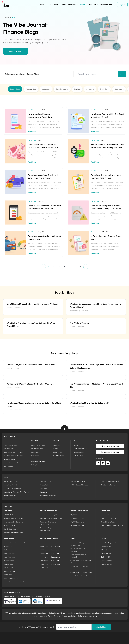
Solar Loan (35, 456)
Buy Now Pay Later (38, 445)
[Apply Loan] (74, 627)
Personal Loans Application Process (16, 582)
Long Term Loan (9, 557)
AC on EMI (105, 550)
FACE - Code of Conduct (79, 485)
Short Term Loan (9, 553)
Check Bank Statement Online (81, 572)
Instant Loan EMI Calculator (13, 522)
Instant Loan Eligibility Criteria (50, 515)
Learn (82, 5)
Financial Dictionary (81, 449)
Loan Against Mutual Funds (13, 452)
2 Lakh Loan (44, 564)
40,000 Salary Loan (77, 522)
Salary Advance (37, 465)
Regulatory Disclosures (48, 496)
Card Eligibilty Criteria (109, 522)
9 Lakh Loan (55, 561)
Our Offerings (53, 5)
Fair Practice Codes (11, 481)
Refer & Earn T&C (46, 481)
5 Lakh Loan (55, 546)
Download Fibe (106, 5)
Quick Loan (8, 575)
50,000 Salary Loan (77, 525)
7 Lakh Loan (55, 553)
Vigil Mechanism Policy (78, 481)
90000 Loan (44, 557)
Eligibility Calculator (10, 525)
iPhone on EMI (106, 553)
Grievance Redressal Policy (111, 481)
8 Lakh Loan (55, 557)
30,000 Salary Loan (77, 518)
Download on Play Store (110, 452)
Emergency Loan (10, 571)
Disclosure (43, 492)
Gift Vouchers (79, 456)
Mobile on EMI (106, 546)
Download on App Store (110, 446)
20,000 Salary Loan (77, 515)
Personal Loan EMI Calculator (14, 518)
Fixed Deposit (8, 466)
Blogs (76, 445)
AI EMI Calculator (10, 515)
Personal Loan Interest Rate (13, 533)
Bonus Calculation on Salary (81, 576)
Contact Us (57, 452)
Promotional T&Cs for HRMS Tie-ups (16, 492)
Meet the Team (59, 456)
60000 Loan (44, 546)
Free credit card (107, 515)
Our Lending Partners (109, 485)
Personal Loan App (10, 459)
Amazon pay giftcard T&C (13, 488)
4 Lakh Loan (55, 543)
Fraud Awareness (10, 496)
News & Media (79, 452)
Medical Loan (36, 452)
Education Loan (37, 449)
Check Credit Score (11, 529)
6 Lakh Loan (55, 550)
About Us (92, 5)
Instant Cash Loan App (12, 463)
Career (56, 449)
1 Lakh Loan (44, 561)
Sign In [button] (122, 5)
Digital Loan (8, 550)
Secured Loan (9, 568)
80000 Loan (44, 553)
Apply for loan (15, 51)
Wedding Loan (9, 561)
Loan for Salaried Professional (14, 543)
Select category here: (15, 74)
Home (7, 17)
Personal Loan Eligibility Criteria (51, 518)
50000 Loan (44, 543)
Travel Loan (8, 546)
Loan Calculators (69, 5)
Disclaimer (43, 488)
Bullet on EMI (106, 557)
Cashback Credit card (109, 518)
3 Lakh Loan (44, 568)
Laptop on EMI (106, 561)
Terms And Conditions (11, 485)
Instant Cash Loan (10, 445)
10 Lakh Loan (56, 564)
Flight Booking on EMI (109, 543)
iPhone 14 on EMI (107, 564)
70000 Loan (44, 550)
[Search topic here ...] (97, 74)
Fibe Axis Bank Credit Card (13, 456)
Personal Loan (9, 449)
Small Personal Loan (11, 578)
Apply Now (101, 627)
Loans (41, 5)
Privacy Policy (44, 485)
